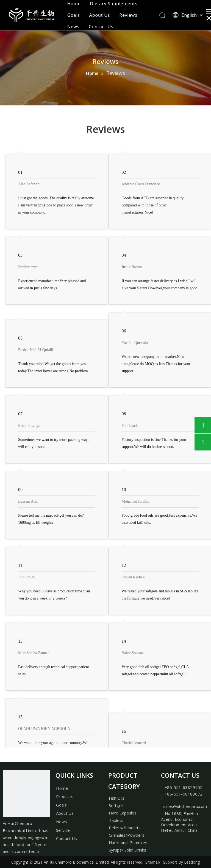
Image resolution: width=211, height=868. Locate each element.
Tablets (116, 820)
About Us (100, 15)
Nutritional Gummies (128, 842)
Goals (74, 15)
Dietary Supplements (114, 4)
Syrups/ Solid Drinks (127, 850)
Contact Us (101, 27)
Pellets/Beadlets (125, 828)
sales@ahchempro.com (185, 806)
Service (63, 830)
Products (65, 796)
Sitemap (153, 862)
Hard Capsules (123, 813)
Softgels (117, 805)
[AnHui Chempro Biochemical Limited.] (26, 794)
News (73, 27)
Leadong (192, 862)
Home (74, 4)
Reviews (128, 15)
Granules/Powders (127, 835)
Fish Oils (117, 798)
